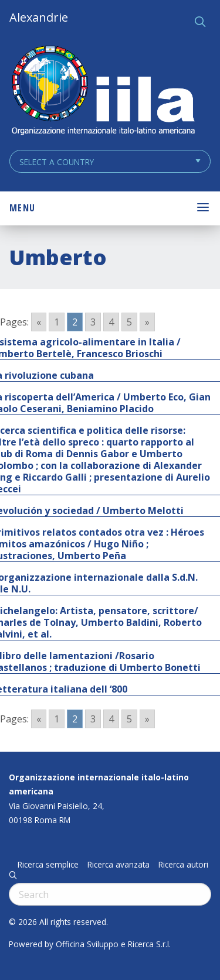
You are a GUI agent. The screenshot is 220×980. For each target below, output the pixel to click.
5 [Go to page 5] (129, 322)
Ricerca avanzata (119, 865)
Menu (22, 208)
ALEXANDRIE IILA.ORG (103, 92)
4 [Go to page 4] (111, 322)
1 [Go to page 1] (57, 322)
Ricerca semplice (48, 865)
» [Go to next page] (147, 322)
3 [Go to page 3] (93, 322)
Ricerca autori (183, 865)
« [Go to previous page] (39, 322)
